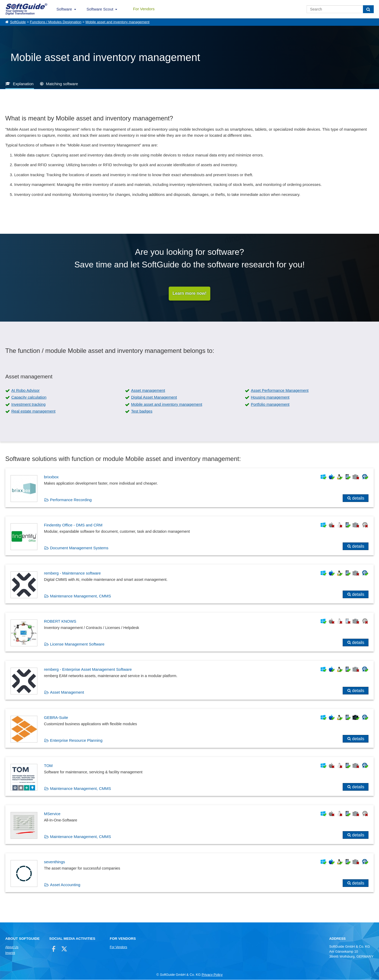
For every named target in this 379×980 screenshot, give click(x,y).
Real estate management (33, 411)
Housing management (270, 397)
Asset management (148, 391)
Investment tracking (28, 405)
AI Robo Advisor (26, 391)
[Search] (368, 9)
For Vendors (144, 9)
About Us (12, 947)
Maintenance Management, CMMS (81, 596)
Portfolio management (270, 405)
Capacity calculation (29, 397)
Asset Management (67, 692)
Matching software (62, 84)
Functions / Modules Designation (56, 22)
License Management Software (77, 644)
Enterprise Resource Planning (76, 741)
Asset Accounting (65, 885)
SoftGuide (18, 22)
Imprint (10, 953)
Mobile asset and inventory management (118, 22)
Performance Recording (71, 500)
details (358, 498)
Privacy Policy (212, 975)
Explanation (23, 84)
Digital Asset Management (154, 397)
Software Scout (100, 9)
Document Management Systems (79, 548)
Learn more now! (190, 294)
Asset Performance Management (280, 391)
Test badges (142, 411)
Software (64, 9)
